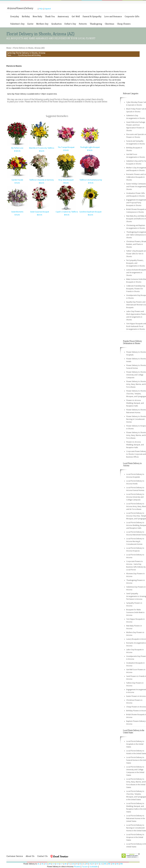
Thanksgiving (96, 24)
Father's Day (70, 24)
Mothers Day (42, 24)
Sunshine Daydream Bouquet (90, 212)
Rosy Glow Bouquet (66, 180)
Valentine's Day (17, 24)
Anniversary (63, 16)
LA (101, 864)
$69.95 (40, 215)
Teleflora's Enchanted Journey (91, 180)
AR (50, 864)
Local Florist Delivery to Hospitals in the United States (135, 744)
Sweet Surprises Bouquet (40, 212)
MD (109, 864)
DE (66, 864)
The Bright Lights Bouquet (90, 147)
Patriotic (83, 24)
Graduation (56, 24)
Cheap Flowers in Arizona (136, 707)
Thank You (50, 16)
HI (77, 864)
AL (39, 864)
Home (9, 48)
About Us (30, 856)
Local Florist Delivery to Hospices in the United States (135, 837)
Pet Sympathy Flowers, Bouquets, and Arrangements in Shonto (136, 263)
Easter (30, 24)
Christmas (109, 24)
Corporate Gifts (132, 16)
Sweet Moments (17, 212)
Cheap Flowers (124, 24)
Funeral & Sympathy (92, 16)
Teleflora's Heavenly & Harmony (41, 180)
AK (42, 864)
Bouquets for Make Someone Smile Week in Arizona (135, 612)
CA (54, 864)
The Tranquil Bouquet (66, 147)
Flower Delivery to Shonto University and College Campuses (136, 375)
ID (80, 864)
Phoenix (77, 867)
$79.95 (91, 183)
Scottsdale (94, 867)
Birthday (26, 16)
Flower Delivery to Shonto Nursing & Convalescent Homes (136, 419)
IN (87, 864)
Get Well (76, 16)
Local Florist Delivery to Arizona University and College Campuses (135, 497)
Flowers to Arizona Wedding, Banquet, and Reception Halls (135, 403)
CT (62, 864)
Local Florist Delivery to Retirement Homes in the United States (136, 818)
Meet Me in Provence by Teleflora (42, 148)
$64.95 (90, 215)
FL (69, 864)
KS (94, 864)
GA (73, 864)
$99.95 (67, 215)
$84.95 (41, 183)
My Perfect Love (17, 148)
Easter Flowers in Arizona (136, 696)
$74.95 (66, 150)
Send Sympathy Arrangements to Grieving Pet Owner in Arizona (136, 596)
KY (98, 864)
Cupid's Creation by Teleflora (67, 212)
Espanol (48, 9)
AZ (46, 864)
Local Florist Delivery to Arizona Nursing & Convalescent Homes (135, 541)
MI (117, 864)
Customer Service (15, 856)
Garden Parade (17, 180)
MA (113, 864)
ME (105, 864)
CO (58, 864)
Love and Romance (113, 16)
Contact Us (42, 856)
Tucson (85, 867)
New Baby (37, 16)
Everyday (15, 16)
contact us (15, 55)
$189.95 (17, 151)
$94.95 (42, 151)
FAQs (41, 9)
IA (90, 864)
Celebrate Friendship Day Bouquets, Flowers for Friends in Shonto (136, 289)
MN (121, 864)
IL (84, 864)
